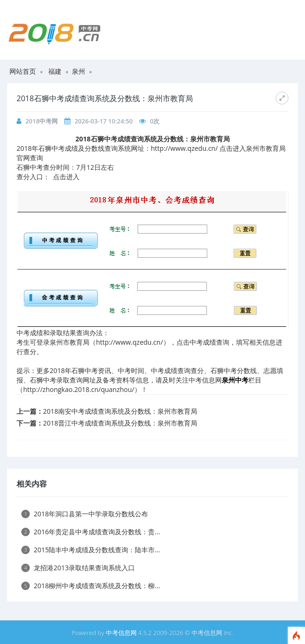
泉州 (78, 71)
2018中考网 (42, 121)
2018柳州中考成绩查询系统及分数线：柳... (91, 586)
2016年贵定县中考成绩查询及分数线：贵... (91, 532)
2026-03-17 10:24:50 (104, 121)
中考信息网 (121, 633)
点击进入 (66, 177)
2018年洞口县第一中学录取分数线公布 (85, 514)
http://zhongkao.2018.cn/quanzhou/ (79, 389)
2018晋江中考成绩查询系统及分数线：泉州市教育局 (120, 423)
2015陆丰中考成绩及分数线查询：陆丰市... (91, 550)
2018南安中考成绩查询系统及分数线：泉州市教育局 (120, 411)
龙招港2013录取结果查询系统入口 (78, 568)
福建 (55, 71)
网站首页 (23, 71)
